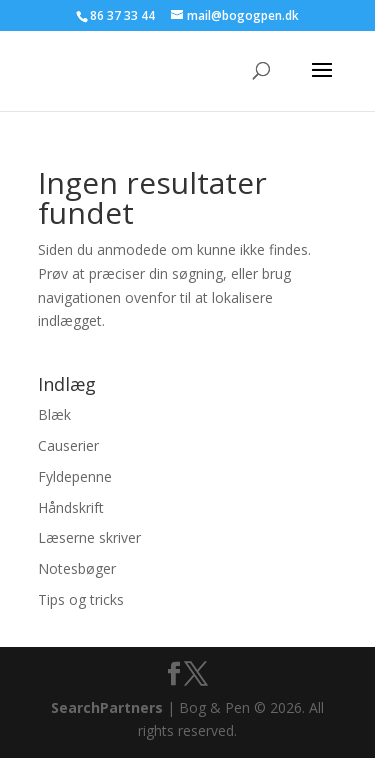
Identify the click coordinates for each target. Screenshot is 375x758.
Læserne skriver (89, 537)
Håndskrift (71, 507)
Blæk (54, 414)
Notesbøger (77, 568)
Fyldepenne (75, 476)
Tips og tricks (81, 599)
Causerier (68, 445)
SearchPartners (109, 707)
